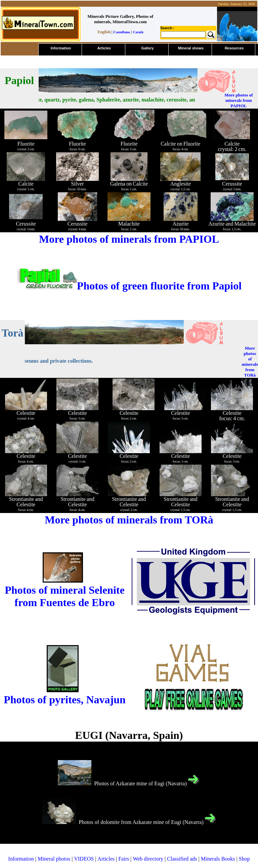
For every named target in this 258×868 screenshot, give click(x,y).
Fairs (124, 859)
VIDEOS (84, 859)
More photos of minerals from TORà (250, 362)
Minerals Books (218, 859)
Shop (244, 859)
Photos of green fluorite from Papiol (129, 286)
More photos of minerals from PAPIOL (239, 100)
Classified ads (182, 859)
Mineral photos (54, 859)
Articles (106, 859)
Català (138, 32)
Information (21, 859)
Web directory (148, 859)
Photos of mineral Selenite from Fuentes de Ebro (64, 596)
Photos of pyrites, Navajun (65, 700)
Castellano (122, 32)
